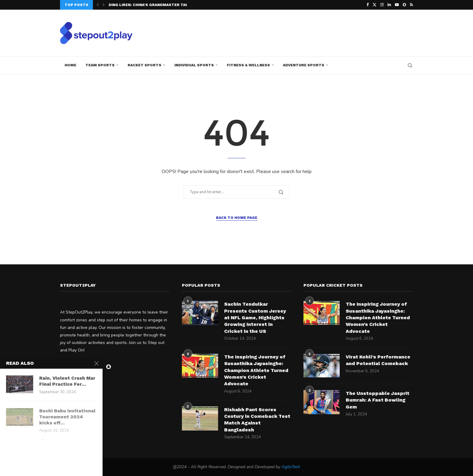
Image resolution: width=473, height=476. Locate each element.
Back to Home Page (237, 218)
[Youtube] (397, 5)
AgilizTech (291, 467)
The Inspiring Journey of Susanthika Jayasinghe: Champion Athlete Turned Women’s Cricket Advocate (256, 370)
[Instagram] (382, 5)
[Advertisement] (303, 32)
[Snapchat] (404, 5)
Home (70, 65)
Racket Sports (144, 65)
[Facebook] (368, 5)
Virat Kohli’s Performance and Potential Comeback (378, 360)
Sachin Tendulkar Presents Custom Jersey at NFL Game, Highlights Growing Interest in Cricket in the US (255, 318)
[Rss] (411, 5)
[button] (98, 5)
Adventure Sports (304, 65)
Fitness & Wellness (248, 65)
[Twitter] (375, 5)
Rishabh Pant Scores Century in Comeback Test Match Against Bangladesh (257, 420)
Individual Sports (194, 65)
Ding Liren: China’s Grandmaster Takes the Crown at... (168, 5)
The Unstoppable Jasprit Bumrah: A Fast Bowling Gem (378, 400)
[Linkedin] (389, 5)
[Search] (410, 65)
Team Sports (100, 65)
